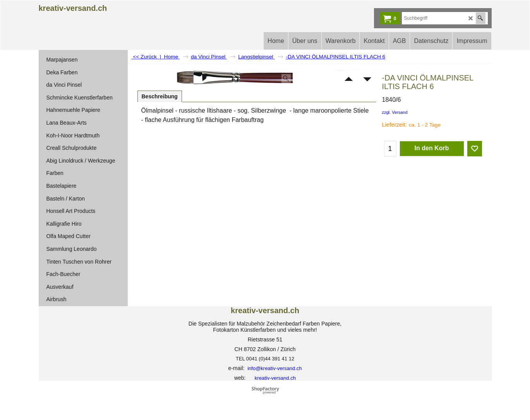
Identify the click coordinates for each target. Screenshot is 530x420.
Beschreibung (160, 96)
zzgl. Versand (395, 112)
